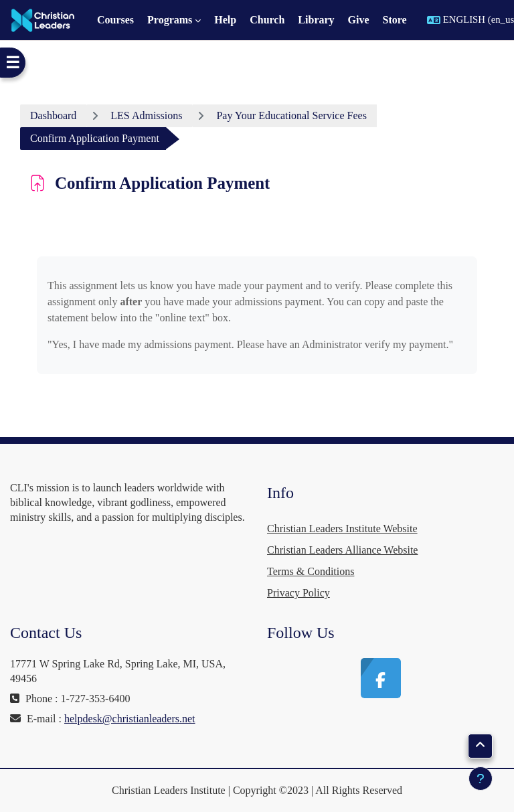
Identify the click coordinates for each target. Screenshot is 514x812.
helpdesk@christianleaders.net (130, 719)
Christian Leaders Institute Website (342, 529)
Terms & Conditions (311, 571)
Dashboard (53, 115)
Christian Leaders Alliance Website (342, 550)
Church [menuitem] (267, 20)
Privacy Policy (298, 593)
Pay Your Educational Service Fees (291, 115)
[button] (480, 746)
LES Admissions (146, 115)
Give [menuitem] (359, 20)
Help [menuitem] (225, 20)
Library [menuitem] (316, 20)
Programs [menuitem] (170, 20)
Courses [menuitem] (115, 20)
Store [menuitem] (395, 20)
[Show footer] (481, 779)
